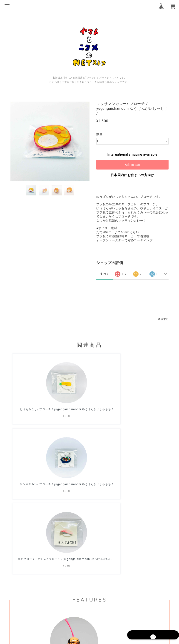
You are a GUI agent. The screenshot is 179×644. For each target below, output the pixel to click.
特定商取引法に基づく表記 (89, 615)
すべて (104, 274)
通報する (163, 319)
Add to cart (132, 165)
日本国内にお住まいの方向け (132, 175)
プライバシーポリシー (89, 609)
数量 (99, 134)
